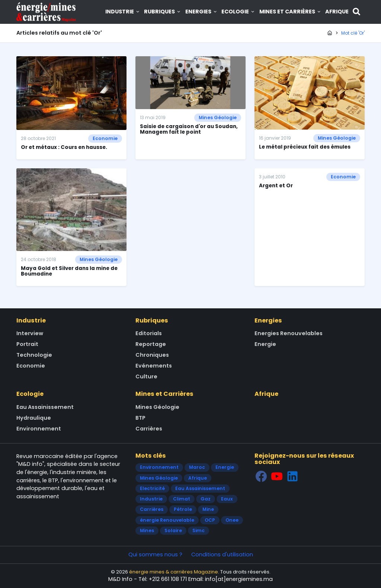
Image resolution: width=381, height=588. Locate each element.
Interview (30, 333)
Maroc (197, 467)
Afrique (337, 12)
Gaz (206, 499)
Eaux (227, 499)
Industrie (123, 12)
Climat (182, 499)
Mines (147, 530)
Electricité (152, 488)
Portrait (27, 344)
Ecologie (238, 12)
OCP (210, 520)
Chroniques (152, 355)
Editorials (149, 333)
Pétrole (183, 509)
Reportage (151, 344)
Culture (146, 376)
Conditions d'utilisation (222, 554)
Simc (198, 530)
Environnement (39, 429)
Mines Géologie (218, 117)
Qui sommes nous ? (155, 554)
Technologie (34, 355)
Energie (265, 344)
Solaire (173, 530)
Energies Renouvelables (289, 333)
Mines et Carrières (290, 12)
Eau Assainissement (45, 407)
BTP (140, 418)
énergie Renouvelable (167, 520)
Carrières (149, 429)
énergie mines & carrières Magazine (174, 572)
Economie (105, 138)
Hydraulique (34, 418)
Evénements (154, 366)
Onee (232, 520)
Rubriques (163, 12)
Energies (201, 12)
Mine (208, 509)
